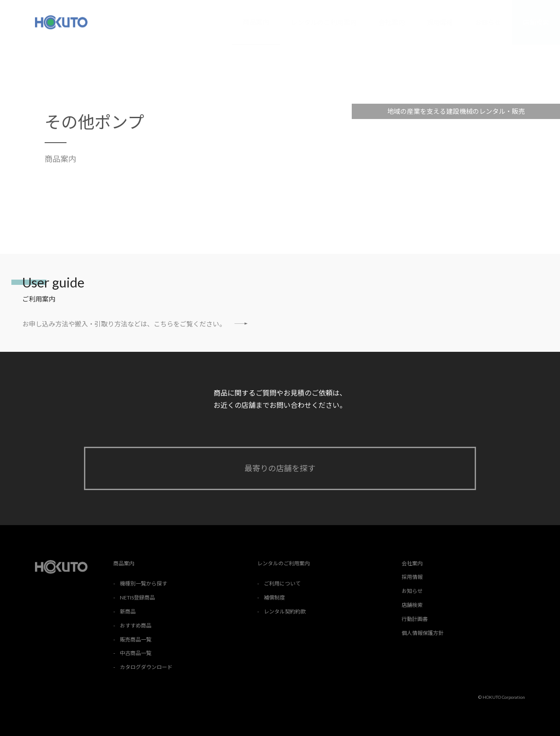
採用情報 (440, 22)
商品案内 (256, 22)
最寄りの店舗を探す (280, 468)
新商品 (128, 612)
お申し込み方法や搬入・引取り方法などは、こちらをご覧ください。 (135, 324)
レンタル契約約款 (285, 612)
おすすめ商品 (136, 626)
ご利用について (282, 584)
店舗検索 (536, 22)
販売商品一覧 (136, 640)
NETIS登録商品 (137, 598)
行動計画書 (415, 619)
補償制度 (274, 598)
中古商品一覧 (136, 653)
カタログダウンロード (146, 667)
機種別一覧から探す (143, 584)
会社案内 (392, 22)
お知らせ (488, 22)
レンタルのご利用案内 (324, 22)
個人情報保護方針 (423, 633)
